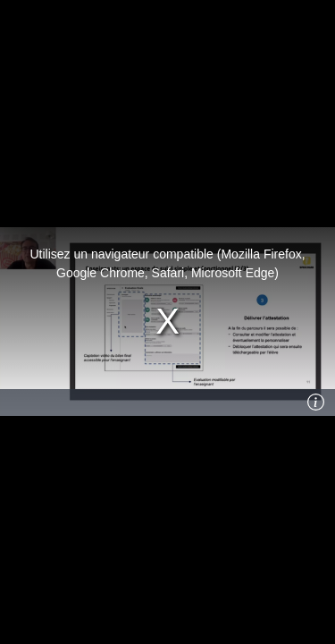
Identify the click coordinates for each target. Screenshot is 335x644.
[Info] (316, 402)
